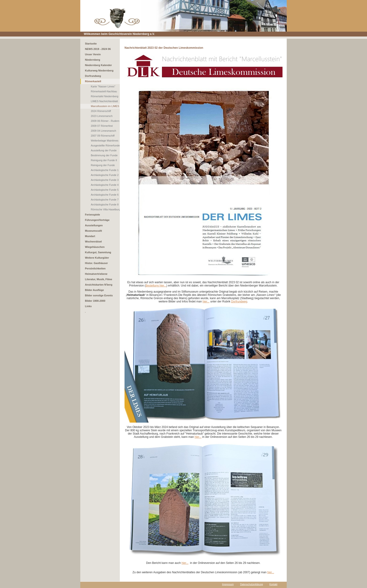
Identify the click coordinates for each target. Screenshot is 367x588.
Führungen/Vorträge (97, 220)
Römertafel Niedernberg (105, 96)
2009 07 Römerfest (102, 126)
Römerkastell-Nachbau (104, 91)
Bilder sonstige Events (99, 295)
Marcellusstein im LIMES (105, 106)
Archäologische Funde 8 (105, 205)
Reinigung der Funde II (104, 160)
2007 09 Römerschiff (103, 136)
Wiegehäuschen (95, 247)
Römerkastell (93, 81)
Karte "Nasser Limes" (103, 86)
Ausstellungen (94, 225)
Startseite (91, 44)
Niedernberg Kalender (98, 65)
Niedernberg (93, 60)
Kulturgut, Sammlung (98, 252)
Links (88, 306)
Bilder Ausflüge (94, 290)
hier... (206, 301)
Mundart (90, 236)
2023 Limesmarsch (102, 116)
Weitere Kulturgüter (97, 258)
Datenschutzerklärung (251, 584)
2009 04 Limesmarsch (103, 131)
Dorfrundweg (93, 76)
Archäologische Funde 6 (105, 195)
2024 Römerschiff (101, 111)
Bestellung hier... (156, 286)
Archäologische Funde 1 (105, 170)
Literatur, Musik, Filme (99, 279)
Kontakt (273, 584)
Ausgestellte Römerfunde (105, 145)
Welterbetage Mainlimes (105, 141)
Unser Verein (93, 54)
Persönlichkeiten (95, 268)
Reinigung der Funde (103, 165)
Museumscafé (94, 231)
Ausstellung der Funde (104, 150)
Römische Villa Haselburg (106, 209)
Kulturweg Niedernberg (99, 71)
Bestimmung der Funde (104, 155)
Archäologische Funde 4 (105, 185)
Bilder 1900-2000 (95, 301)
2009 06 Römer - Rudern (105, 121)
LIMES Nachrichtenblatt (104, 101)
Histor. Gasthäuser (96, 263)
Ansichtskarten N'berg (99, 285)
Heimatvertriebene (96, 274)
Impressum (228, 584)
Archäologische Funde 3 (105, 180)
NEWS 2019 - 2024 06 (98, 49)
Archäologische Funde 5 (105, 190)
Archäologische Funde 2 (105, 175)
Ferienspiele (92, 215)
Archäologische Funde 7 (105, 200)
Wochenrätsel (93, 242)
